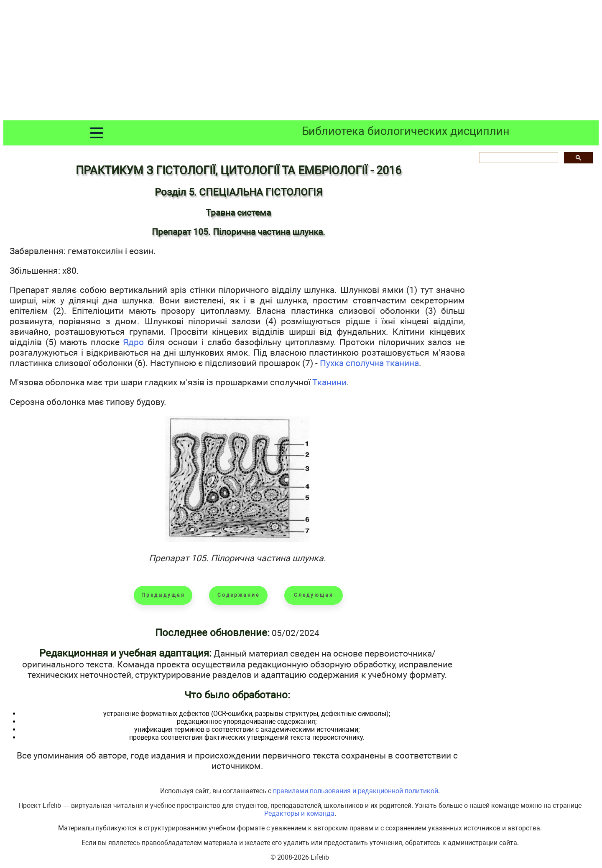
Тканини (329, 382)
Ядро (133, 342)
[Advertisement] (301, 62)
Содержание (239, 595)
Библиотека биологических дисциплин (406, 131)
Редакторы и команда (299, 813)
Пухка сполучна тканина (369, 363)
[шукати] (518, 158)
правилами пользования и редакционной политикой (356, 791)
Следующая (314, 595)
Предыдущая (163, 595)
